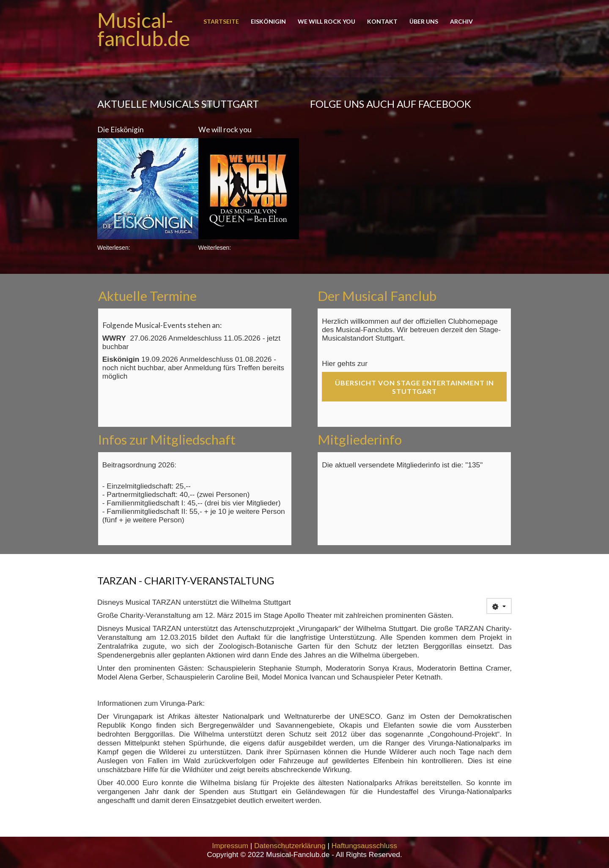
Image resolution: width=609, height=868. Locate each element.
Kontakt (382, 22)
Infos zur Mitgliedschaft (167, 439)
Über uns (424, 22)
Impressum (230, 846)
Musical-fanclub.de (144, 29)
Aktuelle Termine (147, 296)
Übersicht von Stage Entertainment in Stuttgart (414, 387)
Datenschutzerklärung (290, 846)
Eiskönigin (268, 22)
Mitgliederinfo (360, 439)
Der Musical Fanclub (377, 296)
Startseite (221, 22)
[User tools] (499, 606)
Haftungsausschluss (364, 846)
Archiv (461, 22)
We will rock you (326, 22)
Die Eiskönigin (121, 130)
